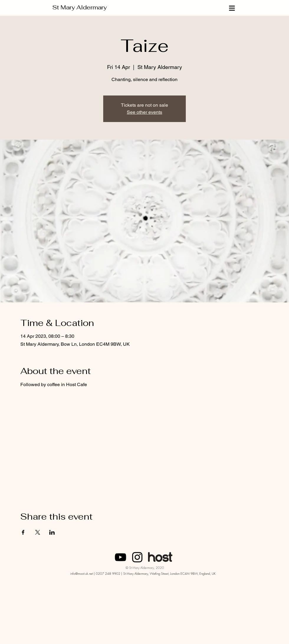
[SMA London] (120, 557)
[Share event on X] (38, 532)
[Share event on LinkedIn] (52, 532)
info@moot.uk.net (82, 573)
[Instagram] (137, 557)
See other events (144, 112)
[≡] (232, 8)
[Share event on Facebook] (23, 532)
